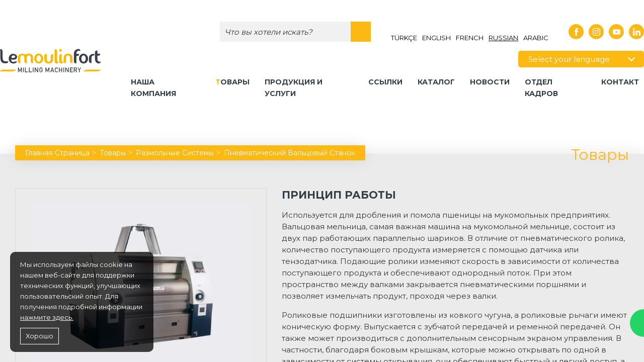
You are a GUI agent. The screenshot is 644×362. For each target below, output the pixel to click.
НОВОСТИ (490, 82)
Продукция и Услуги (294, 88)
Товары (232, 82)
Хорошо (39, 336)
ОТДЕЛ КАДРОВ (541, 88)
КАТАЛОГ (436, 82)
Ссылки (385, 82)
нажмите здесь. (47, 317)
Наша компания (153, 88)
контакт (620, 82)
